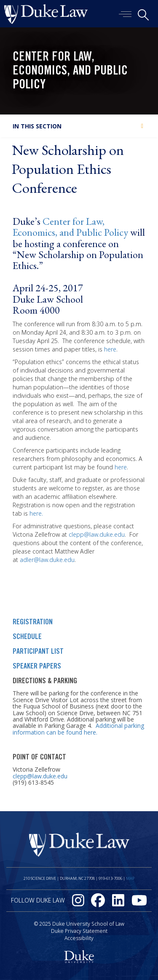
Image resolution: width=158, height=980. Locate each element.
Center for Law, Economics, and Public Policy (70, 72)
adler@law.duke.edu (47, 560)
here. (36, 513)
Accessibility (79, 938)
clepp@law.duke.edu (97, 534)
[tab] (79, 126)
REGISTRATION (33, 623)
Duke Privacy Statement (79, 931)
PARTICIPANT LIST (38, 652)
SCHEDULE (27, 637)
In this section (37, 126)
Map (130, 878)
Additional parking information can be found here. (78, 729)
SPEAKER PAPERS (37, 667)
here (110, 349)
